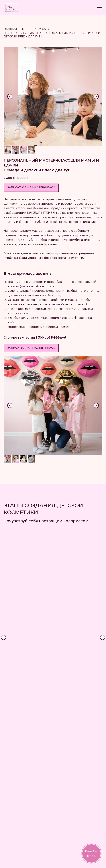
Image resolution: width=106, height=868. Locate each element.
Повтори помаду (66, 782)
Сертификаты (64, 762)
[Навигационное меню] (100, 8)
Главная (10, 29)
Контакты (62, 788)
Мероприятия (65, 777)
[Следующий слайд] (96, 97)
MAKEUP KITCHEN (69, 756)
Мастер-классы (34, 29)
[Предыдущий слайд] (10, 97)
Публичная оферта (68, 815)
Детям (60, 772)
